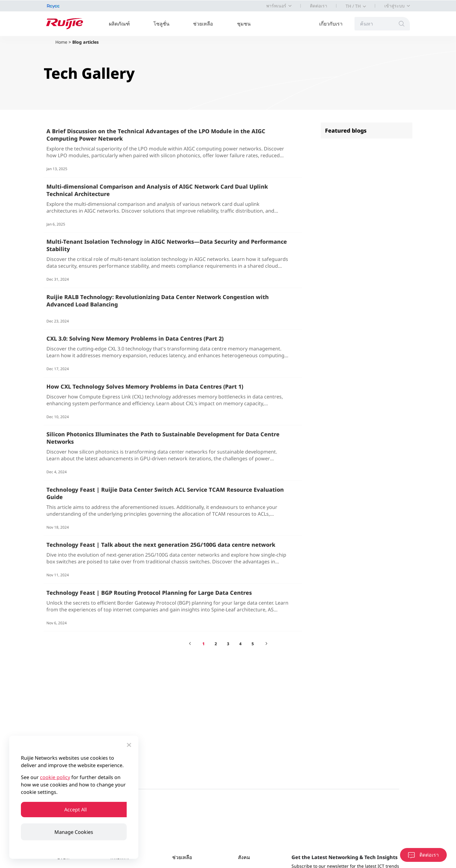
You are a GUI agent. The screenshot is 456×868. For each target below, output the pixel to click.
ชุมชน (246, 24)
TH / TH (353, 6)
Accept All (74, 809)
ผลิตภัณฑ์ (122, 24)
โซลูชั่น (164, 24)
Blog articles (85, 42)
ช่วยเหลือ (206, 24)
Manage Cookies (74, 832)
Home (61, 42)
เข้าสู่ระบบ (395, 6)
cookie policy (55, 776)
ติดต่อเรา (319, 6)
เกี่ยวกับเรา (334, 24)
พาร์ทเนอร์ (276, 6)
